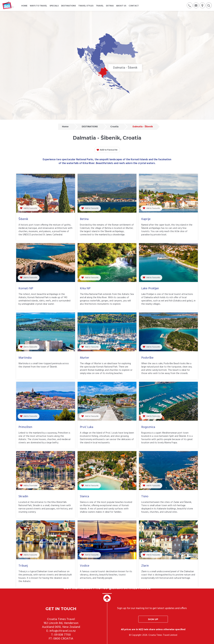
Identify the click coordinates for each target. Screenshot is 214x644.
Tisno (145, 496)
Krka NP (85, 289)
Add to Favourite (107, 150)
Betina (84, 219)
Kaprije (146, 219)
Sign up (153, 619)
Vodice (85, 566)
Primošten (25, 427)
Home (65, 127)
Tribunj (23, 566)
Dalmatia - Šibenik (143, 127)
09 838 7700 (62, 635)
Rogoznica (148, 427)
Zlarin (145, 566)
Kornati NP (26, 289)
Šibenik (23, 219)
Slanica (84, 496)
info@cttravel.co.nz (63, 631)
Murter (85, 358)
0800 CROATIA (63, 639)
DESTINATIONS (90, 127)
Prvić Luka (87, 427)
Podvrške (147, 358)
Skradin (23, 496)
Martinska (25, 358)
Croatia (114, 127)
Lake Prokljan (150, 289)
